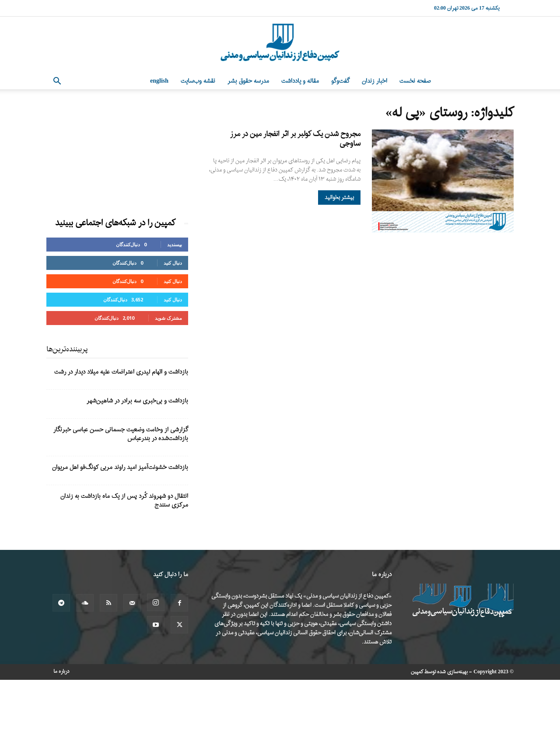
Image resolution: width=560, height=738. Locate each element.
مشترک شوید (168, 318)
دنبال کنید (173, 263)
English (159, 81)
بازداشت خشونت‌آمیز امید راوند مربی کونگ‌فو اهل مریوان (120, 467)
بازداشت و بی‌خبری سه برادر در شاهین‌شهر (137, 401)
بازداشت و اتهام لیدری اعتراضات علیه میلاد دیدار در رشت (121, 372)
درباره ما (61, 672)
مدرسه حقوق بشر (248, 81)
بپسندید (175, 244)
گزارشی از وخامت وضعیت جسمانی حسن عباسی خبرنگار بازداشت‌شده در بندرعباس (121, 434)
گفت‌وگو (340, 81)
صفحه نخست (415, 81)
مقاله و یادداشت (300, 81)
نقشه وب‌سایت (198, 81)
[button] (57, 82)
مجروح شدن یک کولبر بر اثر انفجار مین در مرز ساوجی (295, 139)
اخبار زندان (374, 81)
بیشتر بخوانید (339, 198)
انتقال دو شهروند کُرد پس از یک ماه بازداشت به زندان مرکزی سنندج (124, 501)
